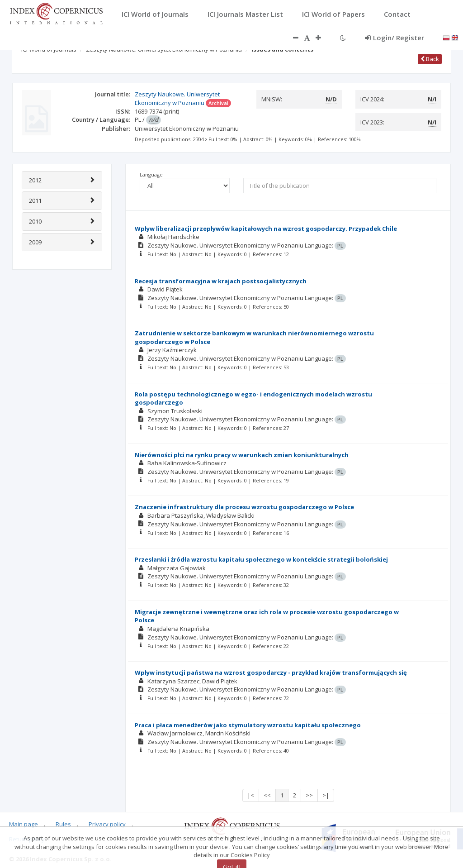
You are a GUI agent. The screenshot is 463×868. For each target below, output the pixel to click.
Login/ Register (394, 38)
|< (251, 795)
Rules (63, 824)
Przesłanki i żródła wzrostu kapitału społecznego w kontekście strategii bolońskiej (261, 559)
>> (309, 795)
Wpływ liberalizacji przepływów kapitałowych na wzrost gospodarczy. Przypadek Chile (266, 229)
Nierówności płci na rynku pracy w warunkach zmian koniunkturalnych (242, 455)
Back (430, 59)
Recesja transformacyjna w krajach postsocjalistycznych (221, 281)
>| (326, 795)
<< (267, 795)
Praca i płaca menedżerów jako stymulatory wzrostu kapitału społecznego (248, 725)
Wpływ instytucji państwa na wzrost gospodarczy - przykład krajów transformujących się (271, 672)
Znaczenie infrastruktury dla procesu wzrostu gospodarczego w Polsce (244, 507)
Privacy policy (107, 824)
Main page (24, 824)
